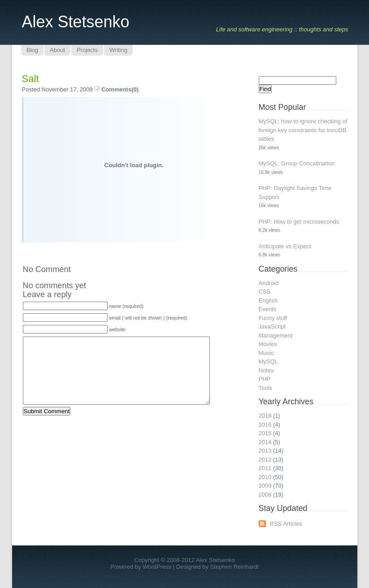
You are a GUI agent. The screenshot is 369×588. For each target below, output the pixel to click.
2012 (265, 460)
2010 (265, 477)
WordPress (157, 567)
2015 (265, 433)
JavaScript (272, 326)
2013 (265, 451)
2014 (265, 442)
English (268, 300)
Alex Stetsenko (76, 22)
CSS (265, 292)
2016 (265, 425)
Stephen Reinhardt (234, 567)
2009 (265, 486)
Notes (266, 370)
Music (266, 353)
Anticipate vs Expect (285, 246)
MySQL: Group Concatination (297, 163)
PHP (265, 379)
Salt (30, 79)
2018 (265, 416)
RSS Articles (286, 524)
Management (276, 335)
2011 (265, 468)
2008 (265, 495)
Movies (268, 344)
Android (269, 283)
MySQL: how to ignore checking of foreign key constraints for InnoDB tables (303, 130)
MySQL (268, 361)
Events (268, 309)
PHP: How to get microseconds (299, 222)
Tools (265, 388)
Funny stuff (273, 318)
